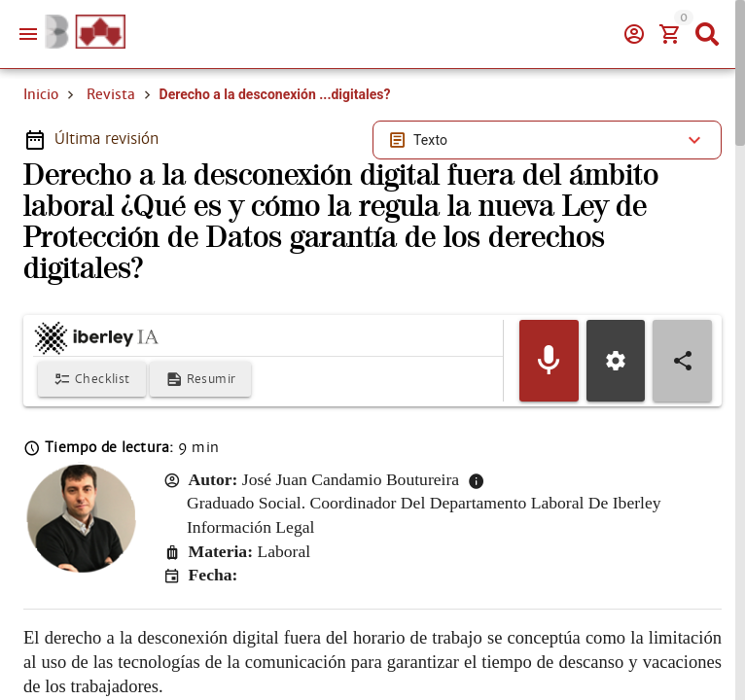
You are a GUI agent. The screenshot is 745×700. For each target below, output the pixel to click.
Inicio (41, 94)
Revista (111, 94)
